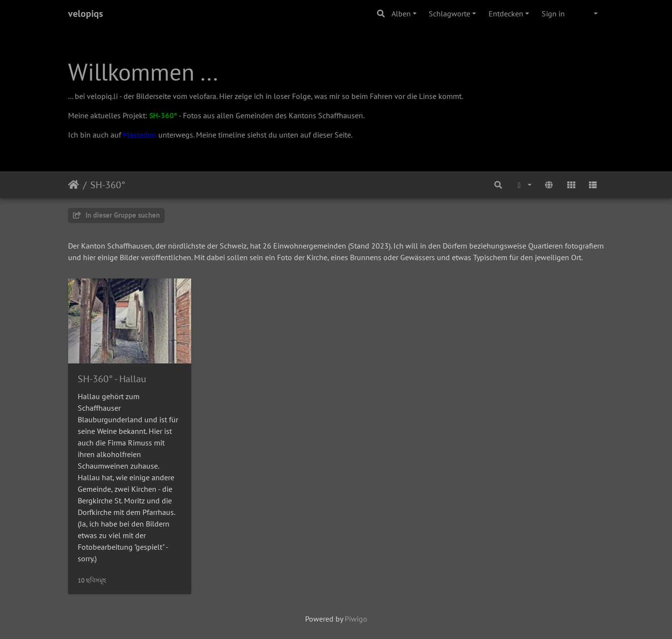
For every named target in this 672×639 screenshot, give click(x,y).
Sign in (553, 14)
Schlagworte (449, 14)
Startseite (74, 185)
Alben (401, 14)
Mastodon (140, 135)
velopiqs (85, 14)
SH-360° (163, 115)
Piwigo (356, 619)
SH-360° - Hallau (112, 379)
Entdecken (506, 14)
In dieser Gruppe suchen (116, 215)
